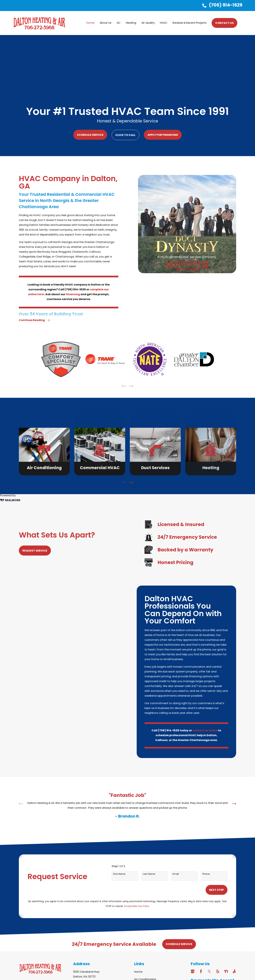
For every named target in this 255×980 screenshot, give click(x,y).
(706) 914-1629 (226, 5)
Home (138, 972)
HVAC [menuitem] (164, 23)
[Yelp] (218, 971)
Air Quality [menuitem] (148, 23)
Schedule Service (90, 135)
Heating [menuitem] (131, 23)
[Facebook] (201, 971)
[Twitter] (209, 971)
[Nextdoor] (226, 971)
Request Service (31, 551)
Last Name (149, 874)
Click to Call (125, 135)
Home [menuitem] (90, 23)
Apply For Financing (163, 135)
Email (176, 874)
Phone (206, 874)
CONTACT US (225, 23)
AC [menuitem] (119, 23)
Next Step (216, 890)
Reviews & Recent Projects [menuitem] (189, 23)
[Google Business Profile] (193, 971)
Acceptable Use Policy (137, 906)
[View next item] (131, 482)
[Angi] (234, 971)
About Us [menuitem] (105, 23)
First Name (119, 874)
